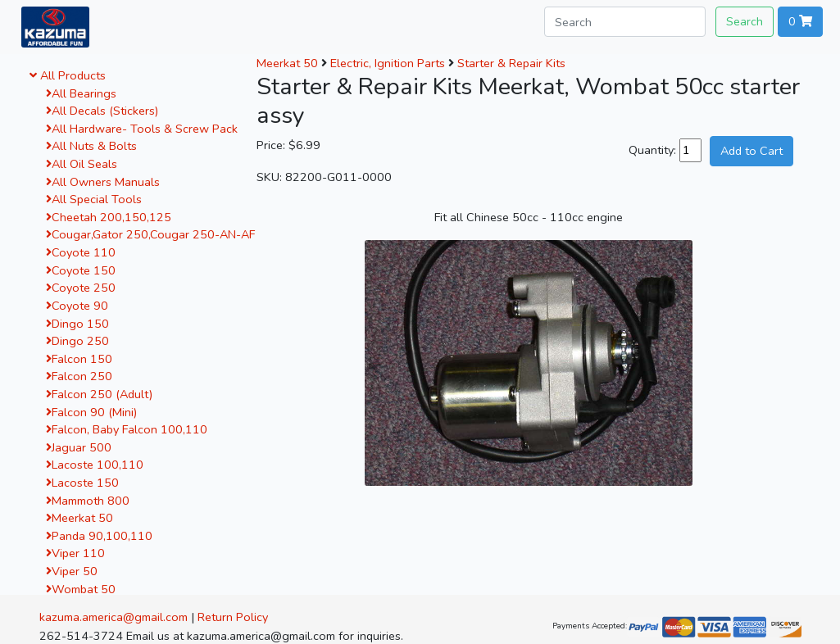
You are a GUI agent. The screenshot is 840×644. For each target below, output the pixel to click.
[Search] (625, 22)
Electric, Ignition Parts (388, 63)
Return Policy (233, 617)
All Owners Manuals (103, 182)
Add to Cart (751, 151)
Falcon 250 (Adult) (99, 394)
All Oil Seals (82, 164)
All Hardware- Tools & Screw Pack (142, 129)
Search (745, 21)
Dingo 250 (77, 341)
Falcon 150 (79, 359)
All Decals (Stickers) (102, 111)
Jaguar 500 (79, 447)
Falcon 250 (79, 376)
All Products (68, 75)
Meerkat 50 (79, 518)
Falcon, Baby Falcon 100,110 (127, 429)
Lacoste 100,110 (95, 465)
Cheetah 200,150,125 (109, 217)
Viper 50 (72, 571)
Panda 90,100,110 (99, 536)
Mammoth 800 (88, 501)
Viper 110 (75, 553)
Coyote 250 (81, 288)
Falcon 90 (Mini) (91, 412)
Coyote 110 (81, 252)
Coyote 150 (81, 270)
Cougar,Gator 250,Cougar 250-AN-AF (150, 234)
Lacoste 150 (82, 483)
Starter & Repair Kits (511, 63)
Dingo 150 (77, 324)
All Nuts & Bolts (91, 146)
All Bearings (81, 93)
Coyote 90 (77, 306)
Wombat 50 (81, 589)
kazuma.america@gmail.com (114, 617)
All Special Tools (94, 199)
